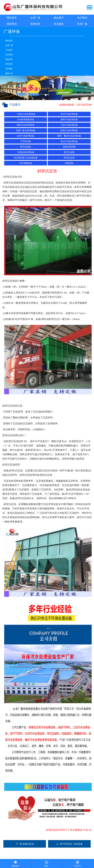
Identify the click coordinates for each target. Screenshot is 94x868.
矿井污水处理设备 (26, 136)
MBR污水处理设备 (26, 125)
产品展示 (9, 50)
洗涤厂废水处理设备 (26, 130)
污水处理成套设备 (26, 119)
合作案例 (82, 18)
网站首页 (12, 18)
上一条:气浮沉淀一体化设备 (69, 844)
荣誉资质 (35, 24)
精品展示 (59, 18)
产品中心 (78, 863)
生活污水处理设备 (69, 114)
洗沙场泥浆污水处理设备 (26, 158)
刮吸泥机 (69, 163)
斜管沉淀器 (69, 158)
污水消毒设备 (26, 163)
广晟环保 (12, 31)
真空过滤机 (69, 152)
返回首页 (15, 863)
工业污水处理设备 (69, 125)
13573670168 (84, 105)
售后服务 (59, 24)
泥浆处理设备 (69, 147)
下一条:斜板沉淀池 (25, 844)
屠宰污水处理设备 (69, 119)
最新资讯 (12, 24)
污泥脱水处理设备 (26, 152)
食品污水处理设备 (69, 141)
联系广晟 (82, 24)
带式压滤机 (26, 147)
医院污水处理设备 (69, 130)
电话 (46, 863)
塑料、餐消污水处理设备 (69, 136)
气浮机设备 (26, 141)
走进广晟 (35, 18)
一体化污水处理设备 (26, 114)
